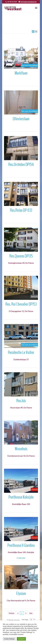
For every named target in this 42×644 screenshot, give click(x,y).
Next (31, 613)
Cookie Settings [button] (9, 639)
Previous (12, 613)
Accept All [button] (21, 639)
